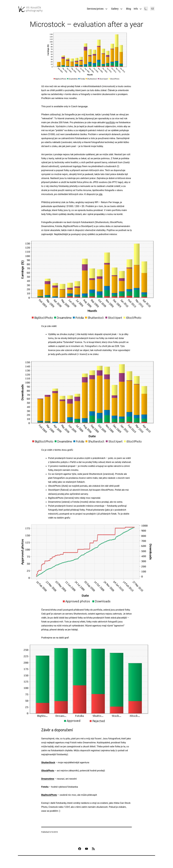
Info (136, 9)
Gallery (115, 9)
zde (101, 194)
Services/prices (95, 9)
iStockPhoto (48, 771)
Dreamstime (48, 779)
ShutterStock (48, 762)
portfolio (111, 122)
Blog (129, 9)
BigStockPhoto (49, 795)
